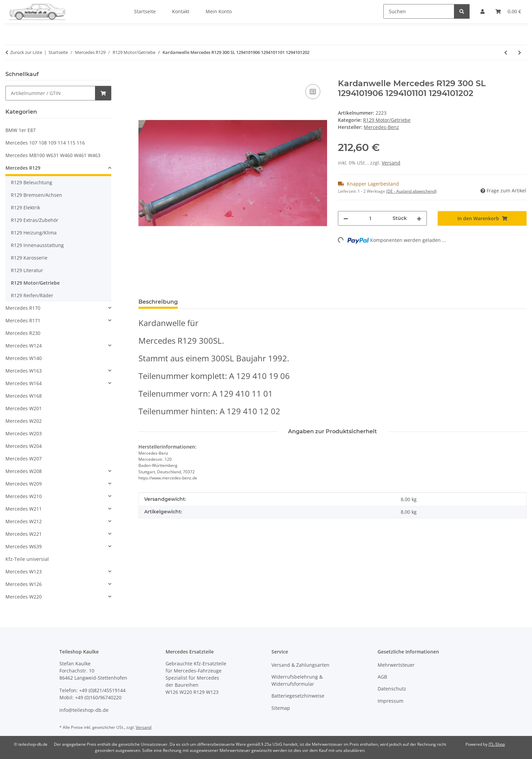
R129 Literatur (27, 270)
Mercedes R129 (23, 168)
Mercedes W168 (24, 396)
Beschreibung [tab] (158, 302)
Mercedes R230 (23, 333)
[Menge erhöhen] (419, 218)
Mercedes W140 (24, 358)
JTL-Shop (497, 744)
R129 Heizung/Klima (34, 233)
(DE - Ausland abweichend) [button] (411, 191)
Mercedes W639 (24, 546)
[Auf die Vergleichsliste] (313, 92)
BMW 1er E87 (21, 130)
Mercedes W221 (24, 534)
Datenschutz (392, 689)
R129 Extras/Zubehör (35, 220)
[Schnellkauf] (50, 93)
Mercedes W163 (24, 371)
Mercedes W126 (24, 584)
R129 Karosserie (29, 258)
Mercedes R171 (23, 320)
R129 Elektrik (25, 207)
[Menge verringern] (346, 218)
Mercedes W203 (24, 433)
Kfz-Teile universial (27, 559)
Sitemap (281, 708)
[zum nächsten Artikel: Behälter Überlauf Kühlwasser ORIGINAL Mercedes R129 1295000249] (520, 52)
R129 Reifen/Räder (32, 295)
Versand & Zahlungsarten (300, 665)
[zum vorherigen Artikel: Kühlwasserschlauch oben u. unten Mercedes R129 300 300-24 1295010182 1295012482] (506, 52)
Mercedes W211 (24, 509)
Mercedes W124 (24, 346)
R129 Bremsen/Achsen (36, 195)
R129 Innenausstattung (37, 245)
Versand (391, 163)
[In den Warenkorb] (144, 75)
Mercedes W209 (24, 484)
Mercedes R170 (23, 308)
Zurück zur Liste (26, 52)
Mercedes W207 (24, 459)
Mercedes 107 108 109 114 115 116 (45, 143)
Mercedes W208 (24, 471)
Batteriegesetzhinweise (298, 696)
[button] (58, 169)
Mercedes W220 (24, 597)
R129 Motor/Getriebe (387, 120)
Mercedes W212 (24, 521)
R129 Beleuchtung (32, 182)
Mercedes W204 (24, 446)
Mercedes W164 (24, 383)
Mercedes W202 (24, 421)
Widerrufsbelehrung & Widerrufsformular (297, 680)
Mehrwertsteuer (396, 665)
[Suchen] (419, 11)
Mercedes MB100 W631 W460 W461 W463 (53, 155)
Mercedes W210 (24, 496)
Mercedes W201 (24, 408)
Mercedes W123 (24, 572)
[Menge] (370, 218)
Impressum (391, 701)
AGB (382, 677)
